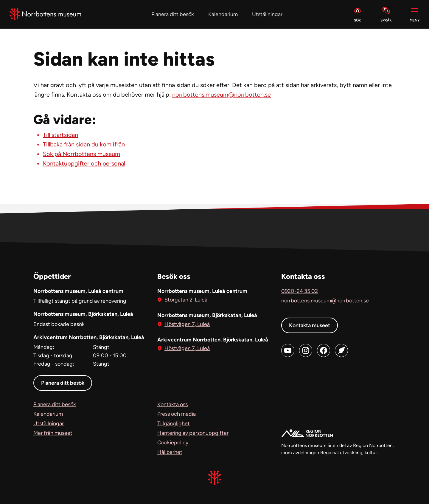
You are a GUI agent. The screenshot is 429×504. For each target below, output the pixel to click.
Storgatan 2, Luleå (186, 299)
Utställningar (267, 14)
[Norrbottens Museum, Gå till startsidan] (45, 14)
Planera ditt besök (173, 14)
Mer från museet (53, 433)
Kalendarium (223, 14)
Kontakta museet (310, 325)
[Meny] (415, 14)
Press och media (177, 414)
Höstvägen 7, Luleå (187, 324)
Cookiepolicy (173, 443)
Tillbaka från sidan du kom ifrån (84, 144)
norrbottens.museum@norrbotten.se (222, 95)
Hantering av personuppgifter (193, 433)
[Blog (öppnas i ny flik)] (341, 350)
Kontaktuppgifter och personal (84, 163)
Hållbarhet (170, 452)
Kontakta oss (172, 404)
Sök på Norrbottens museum (81, 154)
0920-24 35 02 (300, 291)
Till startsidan (60, 135)
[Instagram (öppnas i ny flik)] (306, 350)
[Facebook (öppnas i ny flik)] (324, 350)
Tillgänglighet (174, 423)
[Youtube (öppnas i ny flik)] (288, 350)
